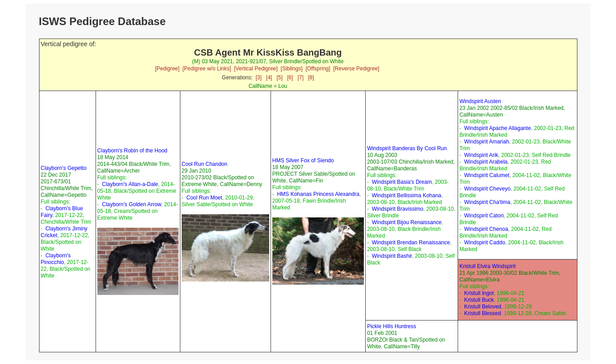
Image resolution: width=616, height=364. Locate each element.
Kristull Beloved (483, 307)
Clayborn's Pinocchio (56, 259)
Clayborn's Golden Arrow (131, 204)
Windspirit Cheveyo (487, 189)
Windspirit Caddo (485, 243)
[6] (290, 78)
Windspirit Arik (481, 155)
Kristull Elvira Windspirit (487, 266)
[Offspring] (318, 69)
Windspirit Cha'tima (487, 202)
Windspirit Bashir (392, 256)
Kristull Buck (479, 300)
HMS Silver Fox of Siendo (303, 160)
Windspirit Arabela (486, 162)
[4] (269, 78)
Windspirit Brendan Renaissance (411, 243)
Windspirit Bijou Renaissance (407, 222)
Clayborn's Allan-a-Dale (130, 184)
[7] (300, 78)
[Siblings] (292, 69)
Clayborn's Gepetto (64, 168)
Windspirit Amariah (487, 142)
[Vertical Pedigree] (256, 69)
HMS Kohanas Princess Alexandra (318, 194)
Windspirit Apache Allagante (498, 128)
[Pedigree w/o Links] (207, 69)
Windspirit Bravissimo (398, 209)
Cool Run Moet (204, 198)
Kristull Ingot (479, 293)
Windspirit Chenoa (486, 229)
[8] (311, 78)
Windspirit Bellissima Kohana (407, 195)
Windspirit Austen (480, 101)
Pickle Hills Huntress (391, 326)
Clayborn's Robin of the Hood (132, 151)
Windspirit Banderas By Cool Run (407, 148)
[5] (279, 78)
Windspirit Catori (484, 216)
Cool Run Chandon (205, 164)
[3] (259, 78)
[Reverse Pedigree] (356, 69)
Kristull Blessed (483, 313)
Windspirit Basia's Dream (402, 182)
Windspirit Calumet (487, 175)
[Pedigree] (167, 69)
